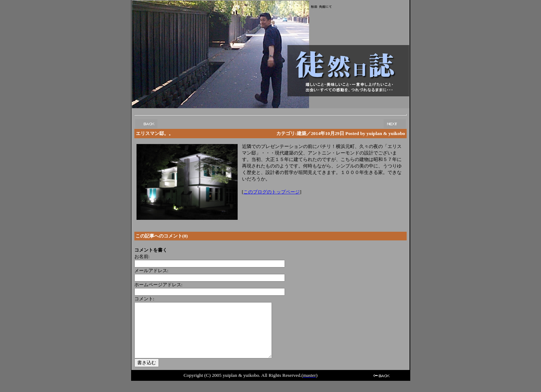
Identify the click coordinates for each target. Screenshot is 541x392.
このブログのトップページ (272, 192)
